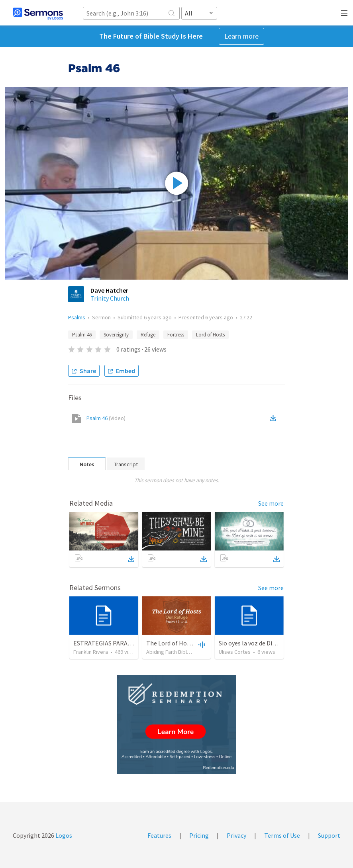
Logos (63, 835)
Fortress (176, 335)
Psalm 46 (82, 335)
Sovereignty (116, 335)
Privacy (236, 835)
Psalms (77, 317)
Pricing (199, 835)
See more (271, 503)
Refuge (148, 335)
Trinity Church (110, 298)
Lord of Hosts (210, 335)
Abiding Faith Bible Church (177, 652)
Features (159, 835)
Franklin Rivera (91, 652)
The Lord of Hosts (171, 643)
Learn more (241, 36)
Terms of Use (282, 835)
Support (329, 835)
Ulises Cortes (235, 652)
